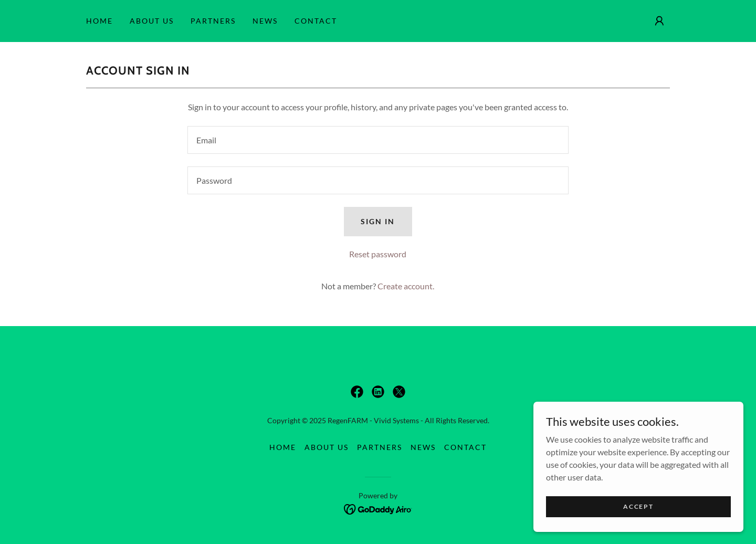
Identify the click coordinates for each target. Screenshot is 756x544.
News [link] (265, 21)
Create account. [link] (406, 286)
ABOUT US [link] (152, 21)
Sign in (378, 221)
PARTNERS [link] (213, 21)
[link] (357, 392)
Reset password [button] (378, 254)
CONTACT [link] (316, 21)
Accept (638, 513)
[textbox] (378, 140)
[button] (659, 21)
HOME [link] (99, 21)
